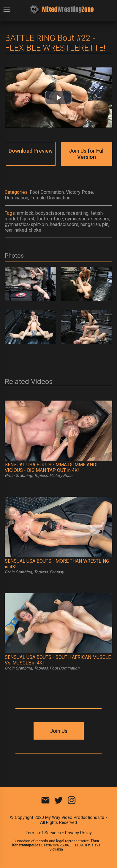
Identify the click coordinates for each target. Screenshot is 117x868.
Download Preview (31, 151)
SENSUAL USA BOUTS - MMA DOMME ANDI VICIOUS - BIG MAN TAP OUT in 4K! (51, 467)
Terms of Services (43, 833)
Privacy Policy (78, 833)
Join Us (59, 731)
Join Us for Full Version (87, 154)
